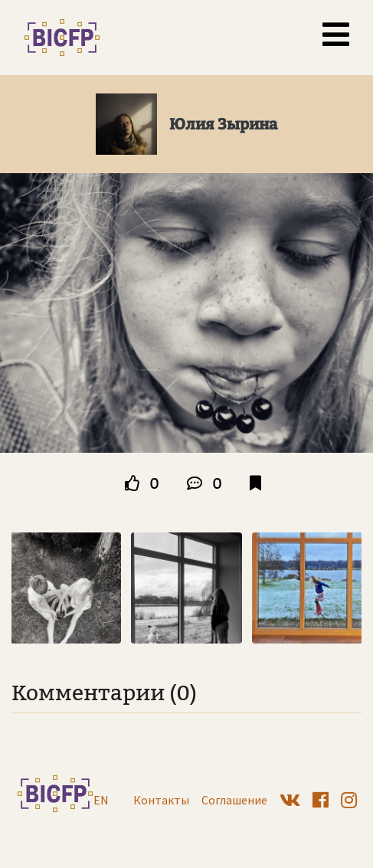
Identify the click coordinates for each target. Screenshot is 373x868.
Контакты (161, 800)
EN (101, 800)
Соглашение (234, 800)
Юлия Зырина (223, 124)
